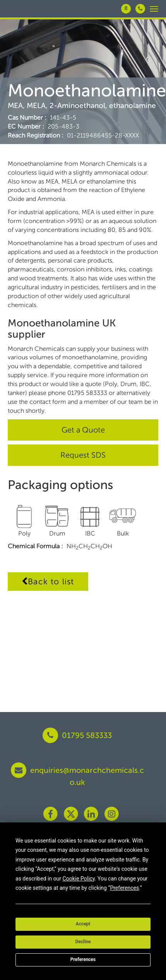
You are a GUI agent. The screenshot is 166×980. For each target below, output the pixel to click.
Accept (83, 924)
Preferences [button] (124, 888)
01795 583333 (77, 735)
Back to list (48, 581)
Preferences (83, 959)
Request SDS (83, 455)
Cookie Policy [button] (79, 879)
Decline (83, 942)
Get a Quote (83, 430)
